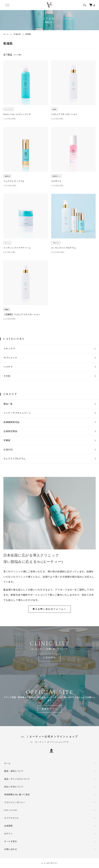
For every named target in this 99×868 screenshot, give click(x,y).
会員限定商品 (10, 431)
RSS (6, 810)
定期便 (7, 440)
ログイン (8, 834)
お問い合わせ (11, 849)
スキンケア (10, 349)
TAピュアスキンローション (64, 114)
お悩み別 (17, 34)
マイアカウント (12, 818)
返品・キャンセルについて (17, 779)
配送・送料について (14, 771)
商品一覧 (8, 404)
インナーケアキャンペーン (17, 413)
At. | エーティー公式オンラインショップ (50, 737)
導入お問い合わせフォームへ (50, 609)
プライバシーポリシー (15, 802)
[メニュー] (8, 5)
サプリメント (10, 358)
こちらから (50, 657)
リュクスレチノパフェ (14, 181)
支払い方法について (14, 787)
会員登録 (8, 826)
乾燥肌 (28, 34)
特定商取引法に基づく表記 (17, 795)
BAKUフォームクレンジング (17, 114)
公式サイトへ (50, 709)
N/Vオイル (56, 181)
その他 (7, 376)
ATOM (14, 810)
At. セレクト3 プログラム (64, 248)
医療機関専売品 (12, 422)
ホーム (6, 34)
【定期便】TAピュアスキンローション (22, 314)
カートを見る (11, 841)
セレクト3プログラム (15, 459)
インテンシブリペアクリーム (17, 248)
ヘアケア (8, 367)
